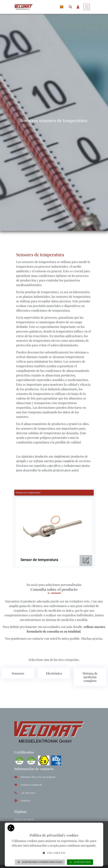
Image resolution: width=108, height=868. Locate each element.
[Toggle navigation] (87, 7)
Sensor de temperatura (28, 492)
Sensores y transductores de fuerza (37, 238)
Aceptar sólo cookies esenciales (40, 862)
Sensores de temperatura (75, 238)
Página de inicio (24, 819)
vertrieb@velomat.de (31, 785)
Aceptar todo (80, 862)
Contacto (25, 801)
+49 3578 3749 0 (28, 793)
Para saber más (54, 853)
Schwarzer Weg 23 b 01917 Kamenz (38, 777)
